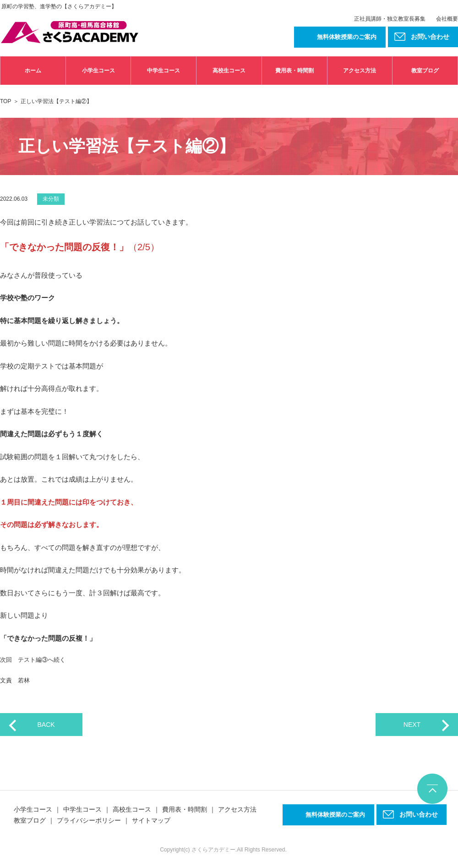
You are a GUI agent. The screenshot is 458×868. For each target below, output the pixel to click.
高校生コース (229, 71)
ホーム (33, 71)
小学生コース (98, 71)
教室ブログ (425, 71)
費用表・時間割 (294, 71)
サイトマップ (151, 820)
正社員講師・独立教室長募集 (390, 19)
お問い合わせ (419, 814)
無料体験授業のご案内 (347, 37)
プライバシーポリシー (89, 820)
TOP (5, 101)
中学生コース (164, 71)
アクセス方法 (360, 71)
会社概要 (447, 19)
